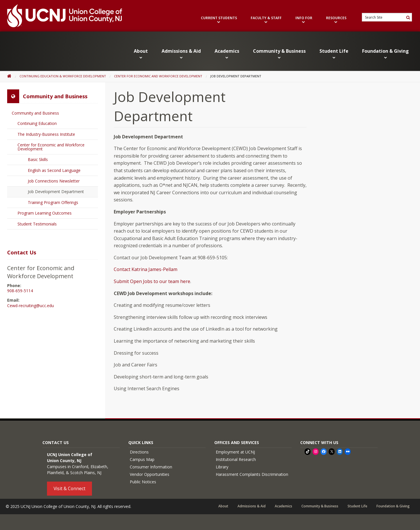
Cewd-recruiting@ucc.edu (31, 306)
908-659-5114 (20, 291)
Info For (304, 20)
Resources (336, 20)
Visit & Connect (69, 488)
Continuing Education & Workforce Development (63, 76)
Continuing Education (37, 123)
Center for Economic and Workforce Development (158, 76)
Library (222, 467)
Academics (227, 54)
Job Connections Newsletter (54, 181)
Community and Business (35, 113)
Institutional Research (236, 459)
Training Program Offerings (53, 202)
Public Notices (143, 482)
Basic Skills (38, 159)
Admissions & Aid (181, 54)
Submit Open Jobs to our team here (152, 281)
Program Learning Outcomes (45, 213)
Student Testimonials (37, 224)
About (141, 54)
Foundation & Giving (385, 54)
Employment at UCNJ (235, 452)
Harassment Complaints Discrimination (252, 474)
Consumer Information (151, 467)
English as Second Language (54, 170)
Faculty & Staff (266, 20)
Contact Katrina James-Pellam (146, 269)
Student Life (334, 54)
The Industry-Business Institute (46, 134)
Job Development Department (56, 192)
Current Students (219, 20)
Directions (139, 452)
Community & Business (279, 54)
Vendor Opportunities (150, 474)
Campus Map (142, 459)
